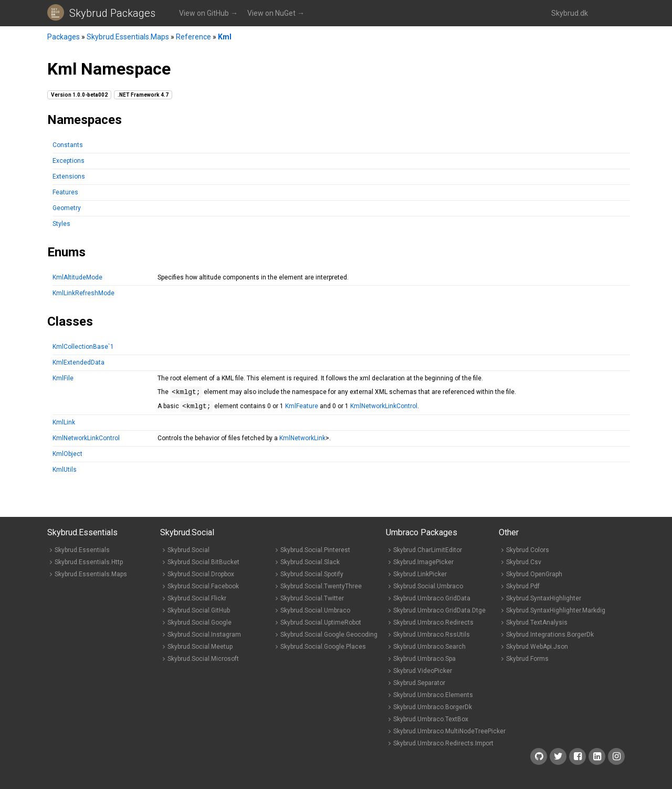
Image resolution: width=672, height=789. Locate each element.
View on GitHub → (208, 13)
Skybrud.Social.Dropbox (201, 577)
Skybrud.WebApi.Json (537, 650)
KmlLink (64, 425)
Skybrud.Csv (524, 565)
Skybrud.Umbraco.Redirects (433, 626)
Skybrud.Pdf (523, 589)
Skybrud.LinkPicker (420, 577)
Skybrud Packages (112, 13)
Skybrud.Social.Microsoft (203, 662)
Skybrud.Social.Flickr (197, 601)
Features (65, 192)
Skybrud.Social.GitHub (199, 614)
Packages (64, 37)
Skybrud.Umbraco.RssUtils (432, 638)
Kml (225, 37)
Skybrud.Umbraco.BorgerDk (433, 710)
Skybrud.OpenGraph (534, 577)
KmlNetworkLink (302, 441)
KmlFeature (302, 409)
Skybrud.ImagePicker (423, 565)
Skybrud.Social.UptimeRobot (321, 626)
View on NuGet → (276, 13)
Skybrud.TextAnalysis (537, 626)
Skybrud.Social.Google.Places (323, 650)
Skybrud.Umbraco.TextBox (431, 722)
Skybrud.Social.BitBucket (203, 565)
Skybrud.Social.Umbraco (315, 614)
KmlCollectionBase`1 (83, 347)
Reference (193, 37)
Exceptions (69, 161)
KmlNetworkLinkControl (384, 409)
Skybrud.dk (570, 13)
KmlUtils (65, 473)
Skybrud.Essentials (82, 553)
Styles (61, 224)
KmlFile (63, 378)
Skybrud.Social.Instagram (204, 638)
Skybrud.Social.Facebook (203, 589)
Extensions (69, 177)
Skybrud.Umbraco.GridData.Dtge (439, 614)
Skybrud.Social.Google (199, 626)
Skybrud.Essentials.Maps (128, 37)
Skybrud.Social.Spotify (312, 577)
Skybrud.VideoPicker (423, 674)
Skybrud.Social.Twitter (312, 601)
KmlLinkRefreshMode (83, 293)
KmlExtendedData (78, 362)
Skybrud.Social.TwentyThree (321, 589)
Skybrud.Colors (528, 553)
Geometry (67, 208)
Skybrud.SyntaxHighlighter (544, 601)
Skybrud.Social (188, 553)
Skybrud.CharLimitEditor (428, 553)
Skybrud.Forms (527, 662)
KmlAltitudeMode (77, 277)
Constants (68, 145)
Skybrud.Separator (419, 686)
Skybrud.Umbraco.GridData (432, 601)
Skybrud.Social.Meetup (200, 650)
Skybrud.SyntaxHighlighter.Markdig (556, 614)
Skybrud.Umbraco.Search (429, 650)
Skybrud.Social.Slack (310, 565)
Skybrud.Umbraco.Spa (424, 662)
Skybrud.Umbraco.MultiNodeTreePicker (449, 734)
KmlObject (67, 457)
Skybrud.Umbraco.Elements (433, 698)
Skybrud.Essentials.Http (89, 565)
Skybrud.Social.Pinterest (315, 553)
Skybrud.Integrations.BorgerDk (550, 638)
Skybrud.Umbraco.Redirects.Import (443, 746)
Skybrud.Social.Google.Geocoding (329, 638)
